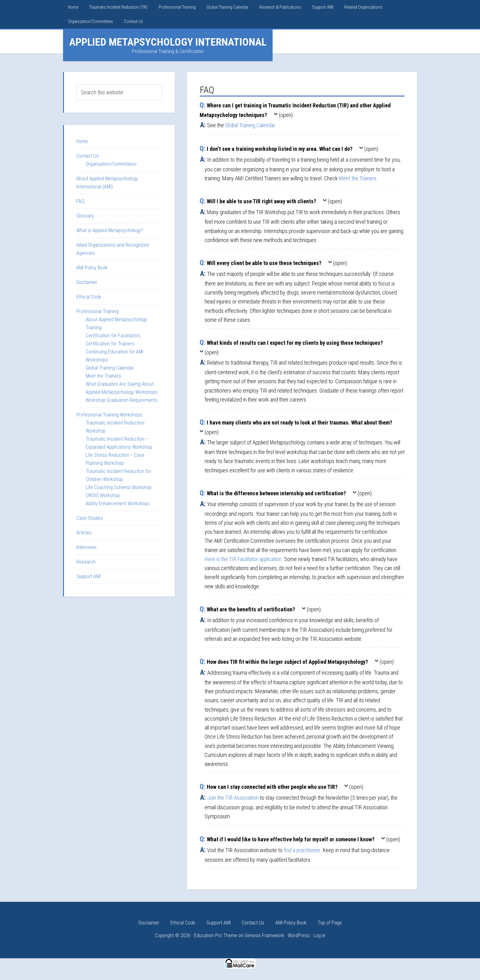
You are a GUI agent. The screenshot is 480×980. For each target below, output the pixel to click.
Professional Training (97, 311)
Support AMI (88, 576)
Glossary (85, 216)
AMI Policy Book (92, 268)
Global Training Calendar (250, 125)
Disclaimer (87, 282)
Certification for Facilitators (113, 336)
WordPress (299, 935)
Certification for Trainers (110, 344)
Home (82, 141)
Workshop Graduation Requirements (122, 400)
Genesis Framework (264, 935)
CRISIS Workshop (103, 495)
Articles (84, 533)
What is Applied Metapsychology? (110, 230)
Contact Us (88, 156)
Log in (319, 935)
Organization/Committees (111, 164)
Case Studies (90, 518)
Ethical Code (89, 297)
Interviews (86, 547)
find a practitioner (302, 850)
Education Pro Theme (216, 935)
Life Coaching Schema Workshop (119, 487)
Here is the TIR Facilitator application (243, 559)
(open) (286, 115)
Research (86, 562)
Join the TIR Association (233, 798)
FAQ (80, 201)
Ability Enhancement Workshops (118, 503)
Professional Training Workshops (109, 415)
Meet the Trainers (358, 178)
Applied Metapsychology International (168, 42)
